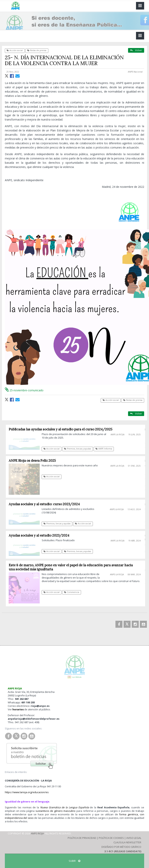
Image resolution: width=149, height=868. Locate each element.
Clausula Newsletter (127, 842)
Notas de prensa (37, 50)
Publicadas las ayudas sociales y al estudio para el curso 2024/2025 (62, 429)
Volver (136, 50)
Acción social (15, 50)
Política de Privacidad (82, 838)
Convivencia (73, 592)
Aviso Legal (134, 838)
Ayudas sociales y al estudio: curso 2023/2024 (46, 504)
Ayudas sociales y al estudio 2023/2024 (41, 535)
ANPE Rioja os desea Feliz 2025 (34, 461)
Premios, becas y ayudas (79, 449)
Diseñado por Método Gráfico (121, 847)
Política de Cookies (111, 838)
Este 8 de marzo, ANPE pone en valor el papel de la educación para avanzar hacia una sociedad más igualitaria (72, 567)
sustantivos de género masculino (56, 811)
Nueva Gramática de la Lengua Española (65, 807)
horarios (18, 709)
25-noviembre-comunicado (24, 390)
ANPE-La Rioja (119, 434)
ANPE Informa (105, 449)
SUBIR (74, 861)
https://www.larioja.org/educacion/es (27, 792)
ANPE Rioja (37, 833)
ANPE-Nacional (135, 72)
